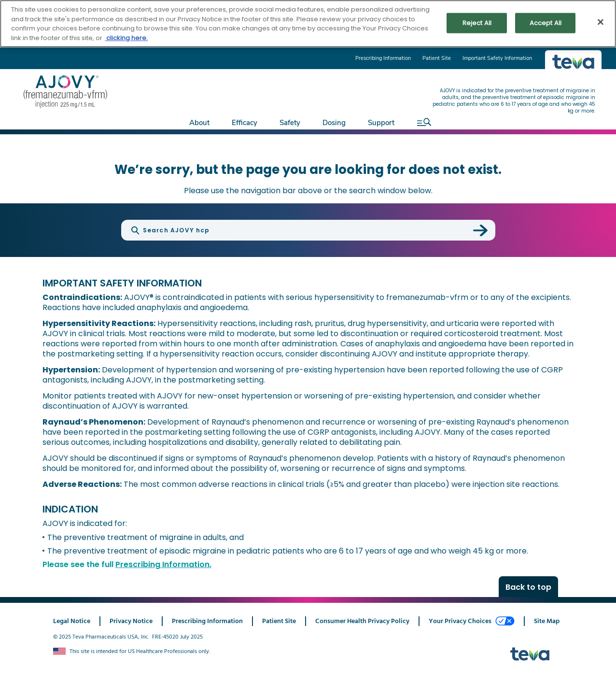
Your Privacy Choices (472, 621)
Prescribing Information (383, 58)
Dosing (334, 123)
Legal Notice (72, 621)
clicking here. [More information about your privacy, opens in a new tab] (126, 38)
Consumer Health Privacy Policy (362, 621)
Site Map (547, 621)
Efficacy (245, 123)
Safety (290, 123)
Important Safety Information (497, 58)
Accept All (546, 23)
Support (381, 123)
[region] (308, 24)
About (199, 123)
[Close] (601, 22)
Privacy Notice (131, 621)
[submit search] (480, 230)
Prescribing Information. (163, 564)
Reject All (477, 23)
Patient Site (437, 58)
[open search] (422, 122)
